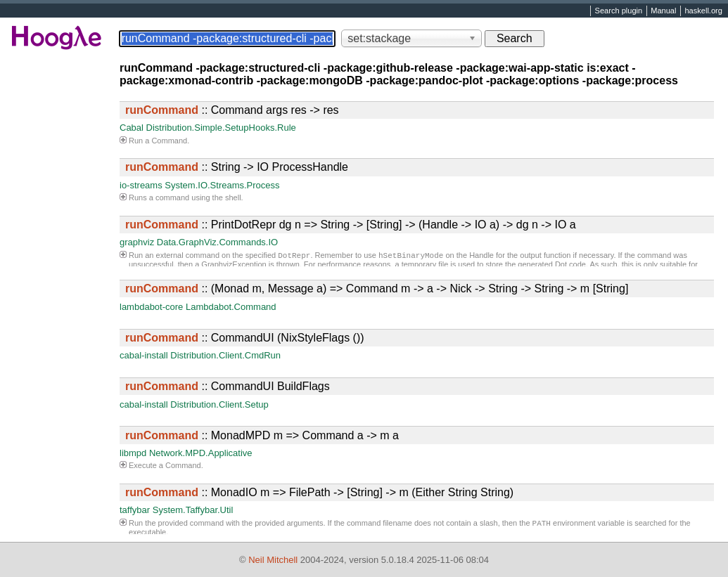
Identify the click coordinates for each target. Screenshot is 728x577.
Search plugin (619, 11)
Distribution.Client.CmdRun (225, 355)
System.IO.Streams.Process (222, 185)
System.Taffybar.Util (193, 510)
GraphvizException (234, 266)
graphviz (137, 242)
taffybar (135, 510)
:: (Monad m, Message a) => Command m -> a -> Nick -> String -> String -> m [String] (377, 288)
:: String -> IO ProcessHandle (237, 167)
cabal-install (144, 355)
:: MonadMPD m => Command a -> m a (262, 435)
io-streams (141, 185)
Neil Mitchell (273, 560)
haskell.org (703, 11)
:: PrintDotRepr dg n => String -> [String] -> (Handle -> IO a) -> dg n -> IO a (351, 225)
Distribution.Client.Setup (219, 404)
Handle (481, 257)
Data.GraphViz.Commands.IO (217, 242)
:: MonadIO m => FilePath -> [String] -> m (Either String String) (319, 492)
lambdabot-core (151, 307)
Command (169, 141)
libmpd (133, 453)
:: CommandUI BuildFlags (228, 386)
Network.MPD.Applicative (201, 453)
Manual (663, 11)
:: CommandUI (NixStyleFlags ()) (245, 338)
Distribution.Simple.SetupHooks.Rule (221, 128)
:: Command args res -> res (232, 110)
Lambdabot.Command (231, 307)
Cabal (132, 128)
